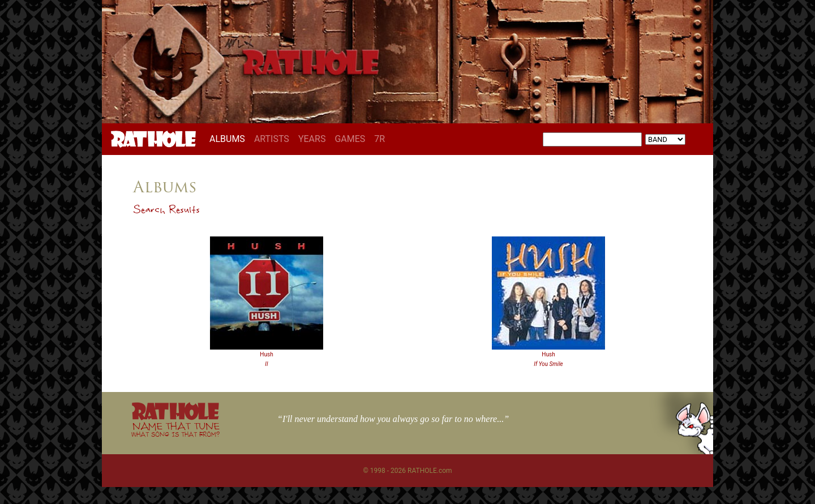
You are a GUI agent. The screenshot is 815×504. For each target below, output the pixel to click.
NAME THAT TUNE (175, 429)
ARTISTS (272, 139)
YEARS (312, 139)
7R (379, 139)
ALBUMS (230, 139)
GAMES (350, 139)
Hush (266, 354)
